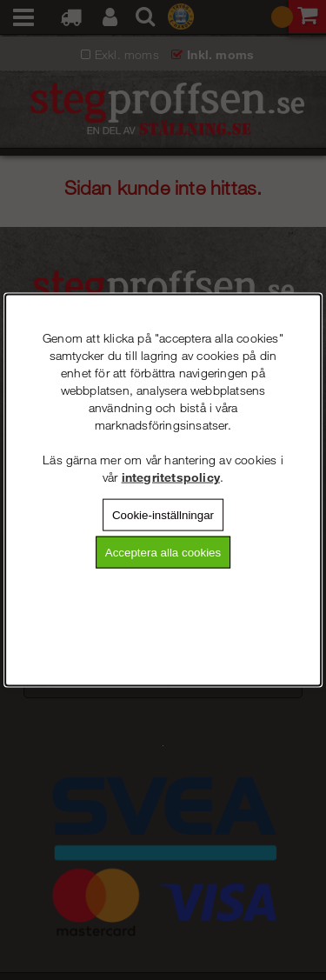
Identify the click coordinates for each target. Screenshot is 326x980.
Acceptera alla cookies (163, 553)
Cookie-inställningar (163, 514)
